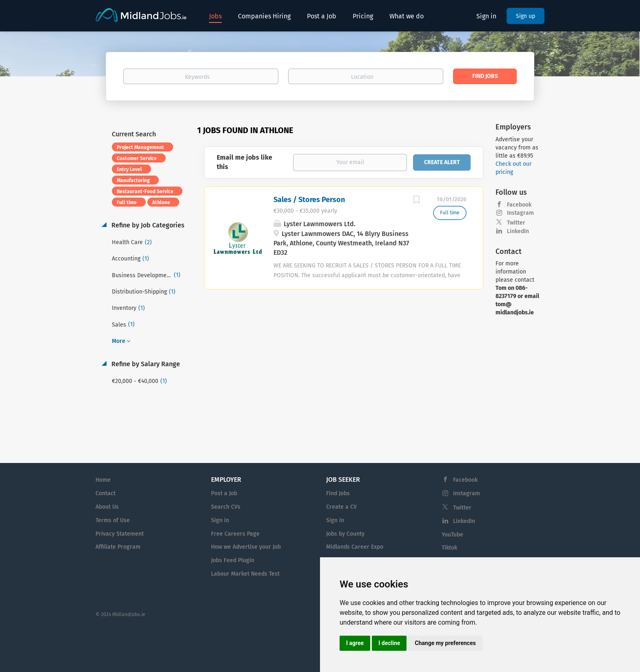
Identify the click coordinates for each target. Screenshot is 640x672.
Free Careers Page (235, 534)
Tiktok (449, 548)
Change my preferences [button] (445, 643)
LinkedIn (518, 231)
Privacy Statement (120, 534)
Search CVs (226, 507)
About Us (107, 507)
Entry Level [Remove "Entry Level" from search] (129, 169)
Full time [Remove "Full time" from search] (127, 202)
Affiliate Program (118, 547)
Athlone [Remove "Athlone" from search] (161, 202)
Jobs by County (345, 534)
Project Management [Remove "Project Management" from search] (140, 147)
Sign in (486, 16)
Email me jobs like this (244, 162)
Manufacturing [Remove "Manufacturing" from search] (133, 180)
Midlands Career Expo (355, 547)
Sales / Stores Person (309, 200)
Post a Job (224, 493)
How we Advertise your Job (246, 547)
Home (103, 480)
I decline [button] (389, 643)
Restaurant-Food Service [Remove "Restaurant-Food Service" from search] (145, 191)
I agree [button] (355, 643)
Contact (106, 493)
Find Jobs (485, 76)
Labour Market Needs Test (245, 574)
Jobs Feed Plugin (233, 560)
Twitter (516, 223)
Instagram (520, 213)
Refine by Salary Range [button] (145, 364)
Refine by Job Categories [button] (147, 225)
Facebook (519, 205)
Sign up (526, 16)
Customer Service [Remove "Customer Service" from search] (137, 158)
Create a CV (341, 507)
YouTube (452, 535)
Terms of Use (113, 520)
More (119, 341)
